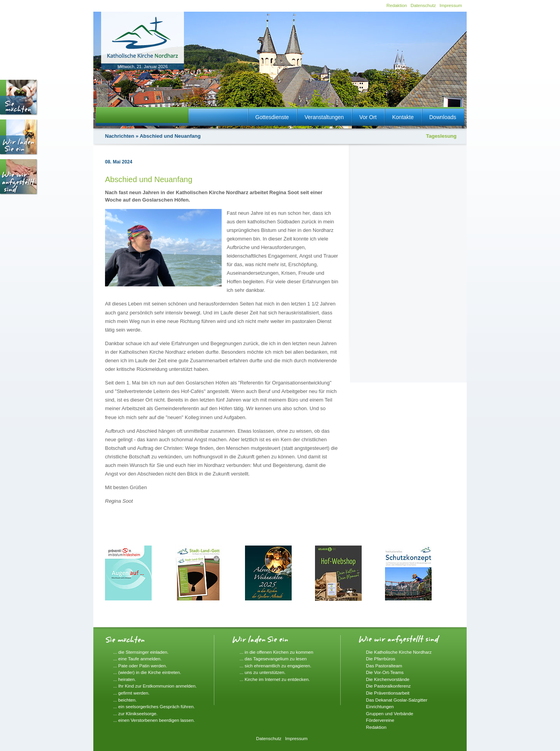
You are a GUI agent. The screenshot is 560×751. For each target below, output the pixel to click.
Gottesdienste (272, 117)
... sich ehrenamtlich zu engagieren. (276, 666)
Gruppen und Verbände (390, 713)
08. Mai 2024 (119, 162)
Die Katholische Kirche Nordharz (399, 652)
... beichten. (125, 700)
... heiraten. (124, 679)
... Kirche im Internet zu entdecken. (275, 679)
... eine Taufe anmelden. (137, 659)
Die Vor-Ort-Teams (385, 672)
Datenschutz (423, 5)
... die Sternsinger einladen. (141, 652)
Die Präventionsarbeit (388, 693)
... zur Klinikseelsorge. (135, 713)
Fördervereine (380, 720)
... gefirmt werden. (131, 693)
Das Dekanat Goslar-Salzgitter (397, 700)
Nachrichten (120, 136)
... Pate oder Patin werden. (140, 666)
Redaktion (397, 5)
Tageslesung (441, 136)
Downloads (443, 117)
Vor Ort (368, 117)
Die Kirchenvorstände (388, 679)
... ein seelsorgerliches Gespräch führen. (154, 706)
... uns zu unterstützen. (262, 672)
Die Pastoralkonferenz (388, 686)
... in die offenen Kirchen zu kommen (276, 652)
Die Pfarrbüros (381, 659)
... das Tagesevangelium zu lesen (273, 659)
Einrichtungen (380, 706)
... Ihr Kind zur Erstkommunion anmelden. (155, 686)
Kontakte (403, 117)
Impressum (451, 5)
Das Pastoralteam (384, 666)
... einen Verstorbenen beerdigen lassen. (154, 720)
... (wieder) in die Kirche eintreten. (147, 672)
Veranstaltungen (324, 117)
